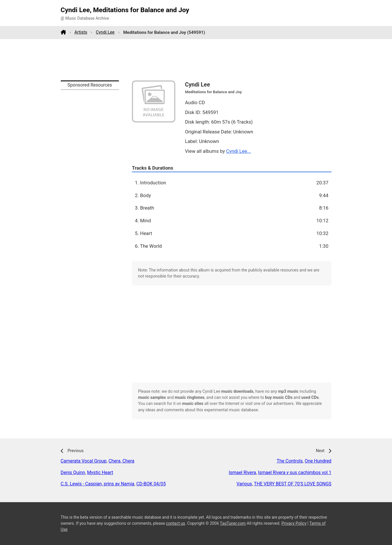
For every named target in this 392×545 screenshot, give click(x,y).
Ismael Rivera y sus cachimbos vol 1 (295, 472)
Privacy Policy (294, 523)
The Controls (290, 461)
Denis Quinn (73, 472)
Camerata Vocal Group (84, 461)
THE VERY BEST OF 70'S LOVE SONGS (293, 484)
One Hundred (318, 461)
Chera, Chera (121, 461)
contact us (176, 523)
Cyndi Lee (105, 32)
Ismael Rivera (242, 472)
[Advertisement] (196, 60)
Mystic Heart (100, 472)
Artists (81, 32)
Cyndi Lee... (239, 151)
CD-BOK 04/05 (151, 484)
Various (244, 484)
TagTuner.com (233, 523)
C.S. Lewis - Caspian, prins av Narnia (98, 484)
